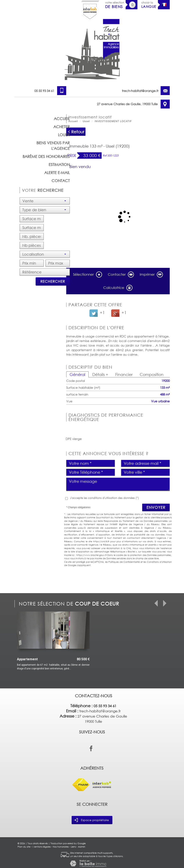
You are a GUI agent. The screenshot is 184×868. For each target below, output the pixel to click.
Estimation (59, 165)
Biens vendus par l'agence (53, 146)
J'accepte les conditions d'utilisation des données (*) (104, 498)
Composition (152, 374)
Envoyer (156, 507)
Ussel (86, 121)
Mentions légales (42, 847)
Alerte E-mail (57, 173)
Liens (73, 847)
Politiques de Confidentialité (124, 562)
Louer (64, 135)
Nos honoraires (61, 847)
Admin (82, 847)
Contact (61, 181)
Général (77, 374)
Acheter (62, 127)
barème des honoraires (46, 156)
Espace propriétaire (91, 820)
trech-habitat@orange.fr (140, 91)
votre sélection (115, 5)
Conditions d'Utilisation (159, 562)
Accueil (62, 119)
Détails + (100, 374)
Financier (124, 374)
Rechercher (53, 281)
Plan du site (24, 847)
